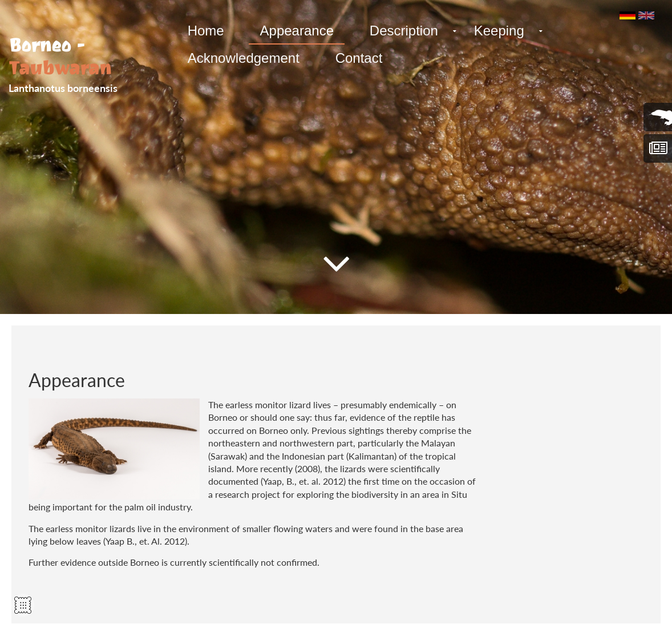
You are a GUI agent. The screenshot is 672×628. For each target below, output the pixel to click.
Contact (356, 58)
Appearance (294, 31)
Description (400, 31)
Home (205, 31)
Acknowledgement (242, 58)
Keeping (493, 31)
